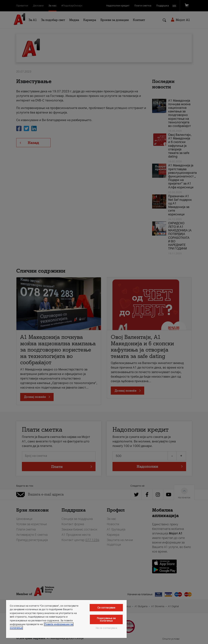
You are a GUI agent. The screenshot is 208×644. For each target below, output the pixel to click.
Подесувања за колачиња (106, 619)
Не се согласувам (106, 628)
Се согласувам (106, 608)
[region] (66, 619)
